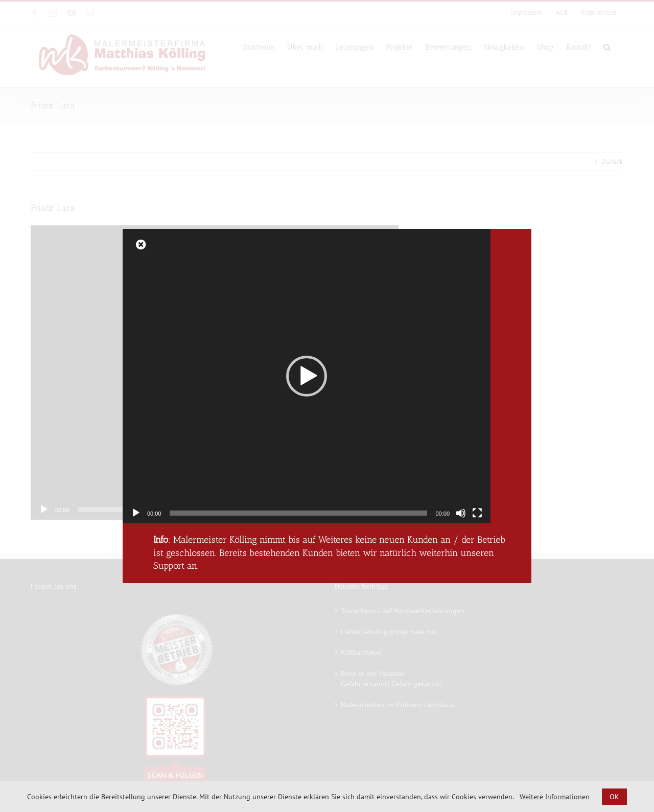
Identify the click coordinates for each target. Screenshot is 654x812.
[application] (307, 376)
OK (614, 797)
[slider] (299, 513)
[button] (307, 376)
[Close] (141, 245)
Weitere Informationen (555, 797)
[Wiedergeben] (136, 513)
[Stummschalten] (461, 513)
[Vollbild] (477, 513)
